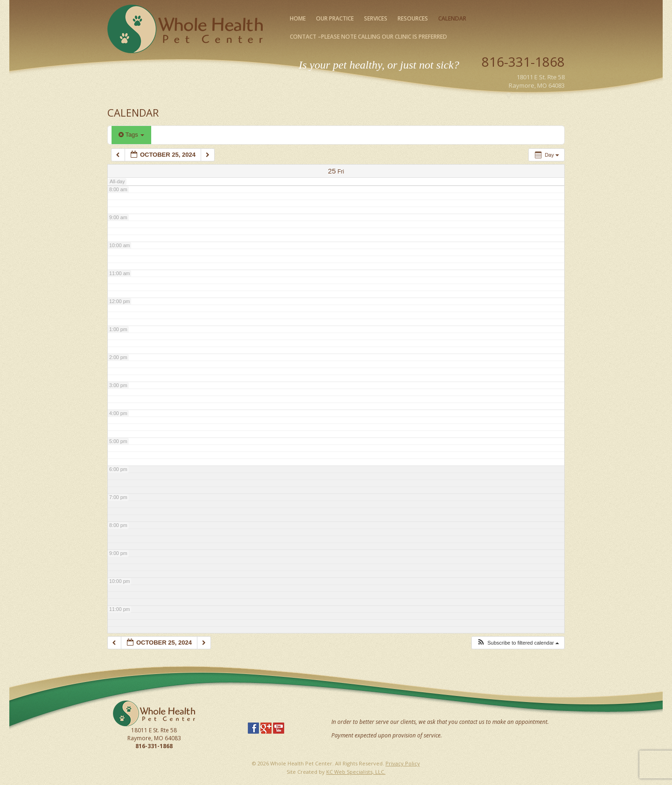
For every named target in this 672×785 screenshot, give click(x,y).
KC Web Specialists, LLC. (356, 772)
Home (298, 18)
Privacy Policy (403, 763)
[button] (518, 643)
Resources (413, 18)
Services (376, 18)
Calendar (452, 18)
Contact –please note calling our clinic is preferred (368, 37)
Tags (131, 135)
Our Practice (335, 18)
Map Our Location (540, 96)
